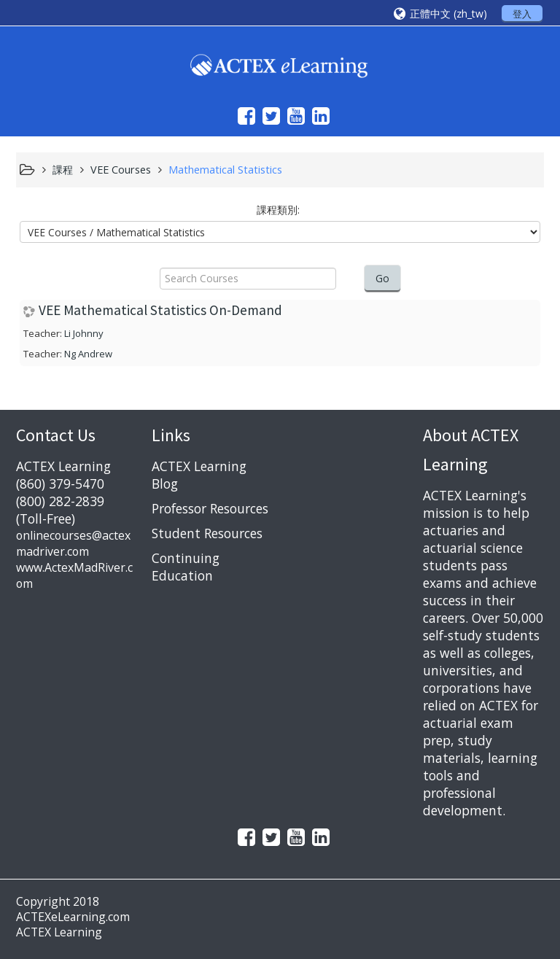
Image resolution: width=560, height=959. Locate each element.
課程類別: (278, 210)
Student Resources (207, 533)
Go (382, 278)
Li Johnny (84, 333)
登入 (522, 14)
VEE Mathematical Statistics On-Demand (160, 310)
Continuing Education (186, 567)
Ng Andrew (88, 354)
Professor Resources (210, 508)
